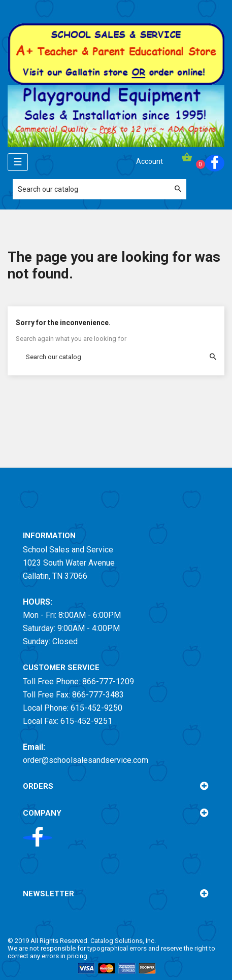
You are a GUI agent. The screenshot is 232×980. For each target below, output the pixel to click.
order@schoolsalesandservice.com (86, 760)
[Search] (100, 189)
